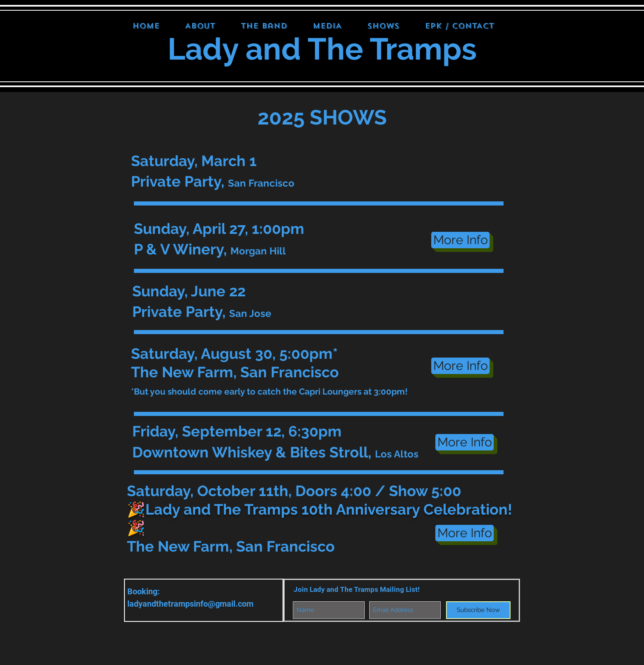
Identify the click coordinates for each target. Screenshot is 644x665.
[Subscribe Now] (478, 610)
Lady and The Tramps (322, 49)
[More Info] (460, 240)
